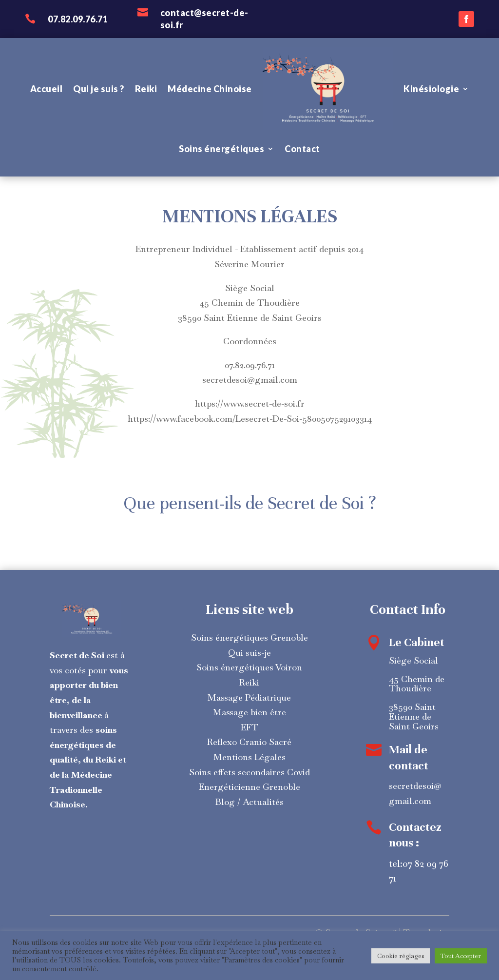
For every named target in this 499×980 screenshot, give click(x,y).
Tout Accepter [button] (461, 956)
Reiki (146, 89)
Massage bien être (249, 712)
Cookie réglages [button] (401, 956)
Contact (302, 149)
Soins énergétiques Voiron (249, 667)
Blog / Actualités (249, 802)
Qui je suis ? (99, 89)
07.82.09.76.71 (78, 19)
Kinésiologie (431, 89)
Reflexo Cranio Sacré (249, 742)
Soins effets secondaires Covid (249, 772)
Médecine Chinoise (210, 89)
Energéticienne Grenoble (249, 787)
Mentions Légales (249, 757)
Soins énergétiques (221, 149)
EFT (249, 727)
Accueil (47, 89)
